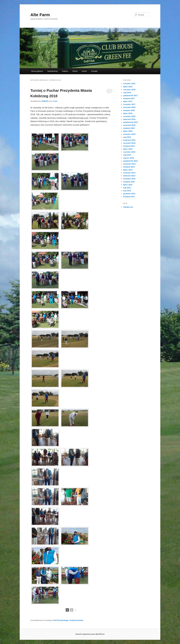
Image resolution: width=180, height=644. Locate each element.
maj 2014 (127, 155)
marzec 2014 (129, 158)
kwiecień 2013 (129, 176)
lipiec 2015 (128, 131)
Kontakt (94, 71)
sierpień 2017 (129, 98)
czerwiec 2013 (129, 173)
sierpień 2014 (129, 146)
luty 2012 (127, 191)
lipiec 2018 (128, 87)
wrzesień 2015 (129, 125)
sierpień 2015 (129, 128)
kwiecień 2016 (129, 119)
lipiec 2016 (128, 113)
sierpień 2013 (129, 167)
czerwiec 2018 (129, 90)
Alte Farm (40, 15)
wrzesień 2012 (129, 179)
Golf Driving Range (61, 620)
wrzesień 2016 (129, 107)
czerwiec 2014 (129, 152)
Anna (55, 101)
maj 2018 (127, 93)
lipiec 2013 (128, 170)
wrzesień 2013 (129, 164)
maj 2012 (127, 188)
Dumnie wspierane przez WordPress (90, 634)
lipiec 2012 (128, 185)
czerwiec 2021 (129, 84)
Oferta (75, 71)
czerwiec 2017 (129, 104)
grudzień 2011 (129, 194)
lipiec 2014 (128, 149)
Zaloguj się (128, 207)
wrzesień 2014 (129, 143)
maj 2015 (127, 137)
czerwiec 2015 (129, 134)
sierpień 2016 (129, 110)
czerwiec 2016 (129, 116)
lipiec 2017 (128, 101)
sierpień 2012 (129, 182)
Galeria (65, 71)
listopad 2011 (129, 197)
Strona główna (37, 71)
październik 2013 (130, 161)
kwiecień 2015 (129, 140)
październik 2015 (130, 122)
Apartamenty (52, 71)
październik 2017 (130, 95)
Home (84, 71)
